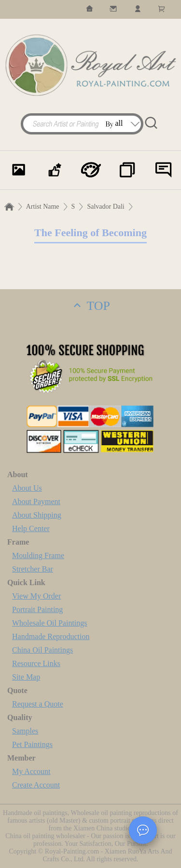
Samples (25, 731)
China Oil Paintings (42, 650)
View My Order (36, 596)
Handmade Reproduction (51, 636)
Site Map (26, 677)
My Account (31, 771)
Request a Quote (38, 704)
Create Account (36, 785)
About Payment (36, 501)
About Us (27, 488)
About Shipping (37, 515)
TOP (90, 306)
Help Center (31, 528)
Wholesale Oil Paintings (50, 623)
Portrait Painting (37, 609)
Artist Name (43, 207)
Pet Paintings (32, 744)
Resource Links (36, 663)
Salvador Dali (105, 207)
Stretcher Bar (33, 569)
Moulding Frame (38, 555)
